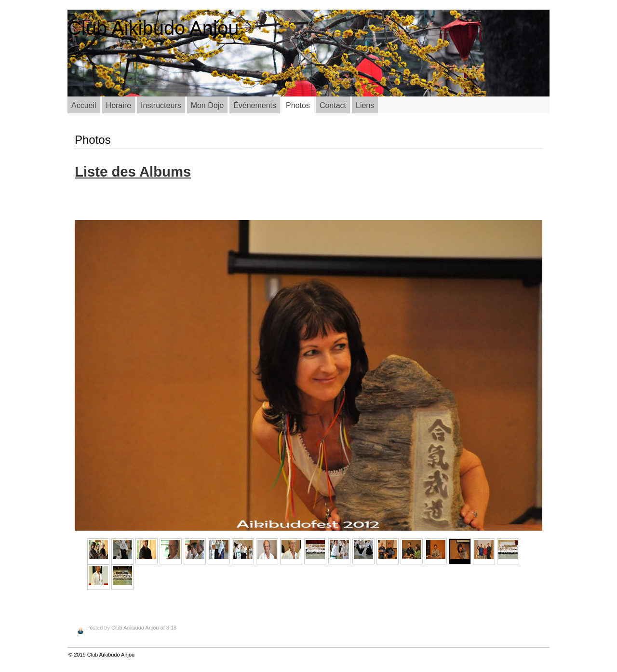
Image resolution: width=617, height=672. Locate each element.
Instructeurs (161, 105)
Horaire (119, 105)
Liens (365, 105)
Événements (255, 105)
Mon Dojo (207, 105)
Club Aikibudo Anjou (153, 28)
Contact (333, 105)
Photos (298, 105)
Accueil (84, 105)
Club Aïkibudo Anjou (135, 628)
